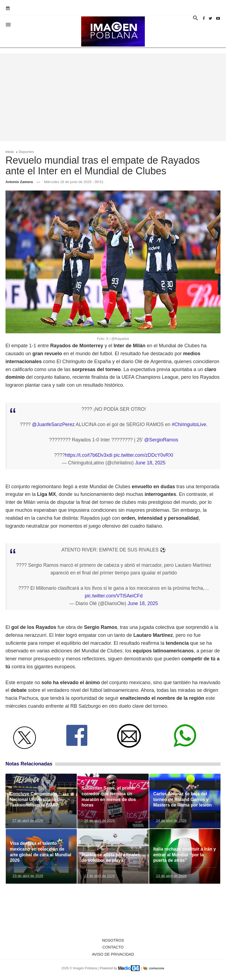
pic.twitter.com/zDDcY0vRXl (144, 455)
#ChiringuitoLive (189, 424)
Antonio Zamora (19, 182)
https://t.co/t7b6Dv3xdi (89, 455)
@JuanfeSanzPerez (53, 424)
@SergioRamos (161, 440)
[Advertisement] (113, 97)
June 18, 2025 (150, 463)
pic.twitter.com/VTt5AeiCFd (114, 596)
